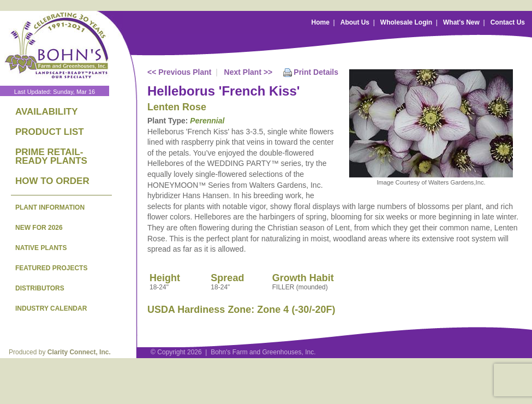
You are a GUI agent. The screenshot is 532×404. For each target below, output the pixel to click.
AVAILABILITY (47, 112)
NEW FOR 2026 (39, 228)
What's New (461, 22)
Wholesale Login (406, 22)
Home (321, 22)
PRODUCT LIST (50, 132)
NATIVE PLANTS (41, 248)
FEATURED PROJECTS (51, 268)
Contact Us (508, 22)
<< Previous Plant (180, 72)
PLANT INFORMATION (50, 207)
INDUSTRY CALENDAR (51, 308)
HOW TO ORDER (52, 181)
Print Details (316, 72)
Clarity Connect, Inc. (79, 352)
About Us (355, 22)
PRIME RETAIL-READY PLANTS (51, 156)
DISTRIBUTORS (40, 288)
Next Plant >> (249, 72)
